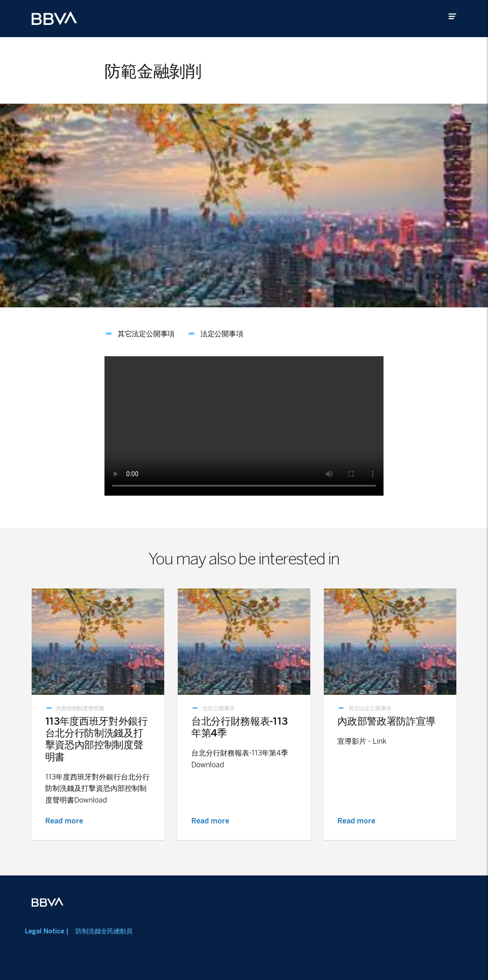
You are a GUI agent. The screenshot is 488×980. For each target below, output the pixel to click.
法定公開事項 (222, 334)
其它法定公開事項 (146, 334)
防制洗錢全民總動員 (104, 931)
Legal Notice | (47, 931)
